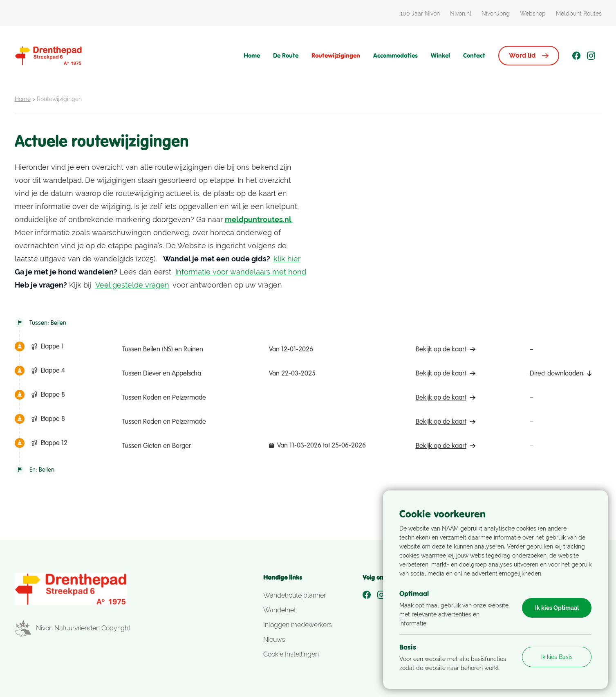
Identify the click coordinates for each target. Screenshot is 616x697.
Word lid (529, 55)
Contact (474, 55)
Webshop (533, 13)
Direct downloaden (561, 373)
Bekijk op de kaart (446, 349)
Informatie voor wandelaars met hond (241, 272)
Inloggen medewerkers (298, 625)
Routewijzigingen (336, 55)
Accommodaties (395, 55)
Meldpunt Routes (579, 13)
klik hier (287, 259)
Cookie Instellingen (291, 654)
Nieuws (274, 640)
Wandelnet (280, 610)
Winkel (440, 55)
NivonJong (496, 13)
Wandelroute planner (295, 595)
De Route (286, 55)
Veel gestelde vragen (132, 285)
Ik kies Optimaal (557, 608)
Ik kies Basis (557, 657)
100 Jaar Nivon (420, 13)
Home (252, 55)
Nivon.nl (461, 13)
